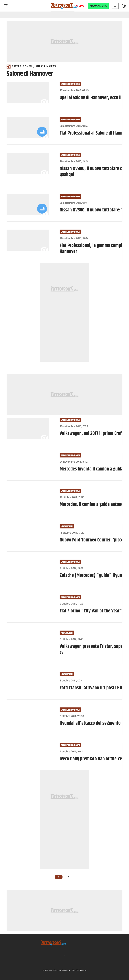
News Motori (67, 526)
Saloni (29, 67)
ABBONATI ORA (98, 6)
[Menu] (6, 6)
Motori (18, 67)
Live (81, 6)
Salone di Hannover (70, 84)
